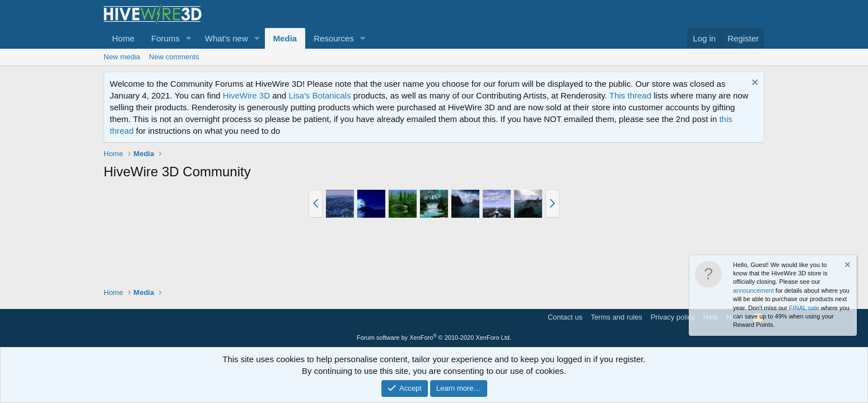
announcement (753, 290)
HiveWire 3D (246, 95)
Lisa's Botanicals (319, 95)
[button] (189, 38)
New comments (174, 57)
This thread (630, 95)
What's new (227, 38)
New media (122, 57)
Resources (334, 38)
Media (285, 38)
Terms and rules (617, 317)
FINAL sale (804, 308)
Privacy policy (673, 317)
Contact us (565, 317)
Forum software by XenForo (434, 338)
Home (123, 38)
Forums (165, 38)
